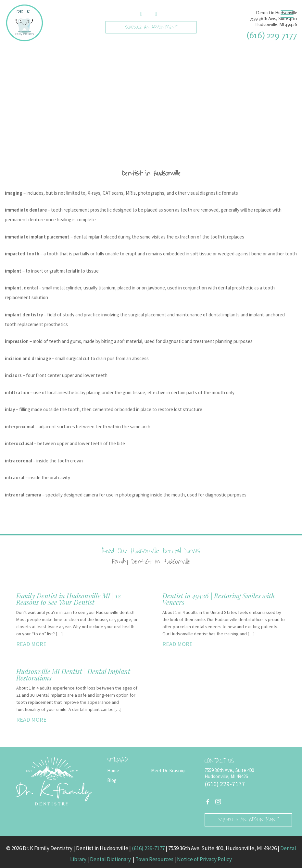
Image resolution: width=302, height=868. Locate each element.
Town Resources (154, 859)
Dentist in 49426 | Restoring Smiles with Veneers (219, 599)
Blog (112, 780)
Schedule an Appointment (151, 27)
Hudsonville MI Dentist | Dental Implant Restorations (73, 674)
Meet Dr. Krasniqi (168, 770)
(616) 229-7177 (272, 35)
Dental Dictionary (111, 859)
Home (113, 770)
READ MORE (31, 644)
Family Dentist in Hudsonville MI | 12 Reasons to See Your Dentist (69, 599)
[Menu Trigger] (287, 14)
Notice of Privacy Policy (204, 859)
